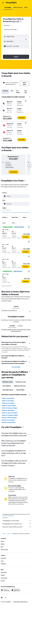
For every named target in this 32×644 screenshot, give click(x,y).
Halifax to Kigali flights (8, 410)
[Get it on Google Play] (5, 590)
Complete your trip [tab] (21, 382)
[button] (3, 3)
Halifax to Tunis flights (8, 401)
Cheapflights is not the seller (17, 521)
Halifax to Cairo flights (8, 398)
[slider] (30, 212)
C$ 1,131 (16, 21)
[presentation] (21, 21)
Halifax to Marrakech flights (10, 408)
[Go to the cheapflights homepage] (12, 3)
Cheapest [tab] (5, 91)
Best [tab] (12, 91)
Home (4, 534)
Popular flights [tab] (20, 390)
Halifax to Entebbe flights (9, 406)
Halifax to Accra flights (8, 403)
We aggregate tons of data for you (17, 524)
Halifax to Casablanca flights (10, 415)
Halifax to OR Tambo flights (9, 418)
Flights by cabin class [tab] (20, 386)
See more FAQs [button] (16, 367)
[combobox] (7, 25)
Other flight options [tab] (8, 390)
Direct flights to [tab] (7, 386)
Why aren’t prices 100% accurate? (17, 527)
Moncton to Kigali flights (9, 422)
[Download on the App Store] (16, 590)
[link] (13, 172)
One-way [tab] (26, 92)
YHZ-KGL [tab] (16, 307)
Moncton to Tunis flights (8, 420)
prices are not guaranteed (8, 516)
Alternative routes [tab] (8, 382)
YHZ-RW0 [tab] (12, 326)
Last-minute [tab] (18, 92)
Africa (9, 534)
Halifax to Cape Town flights (10, 413)
